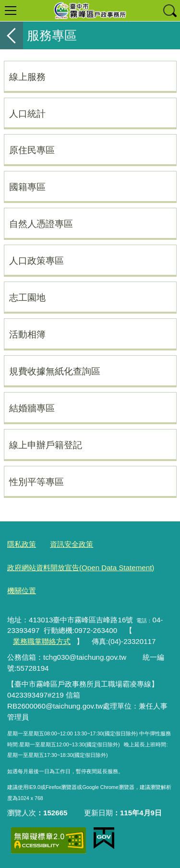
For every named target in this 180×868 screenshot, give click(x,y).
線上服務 (27, 77)
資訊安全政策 (72, 544)
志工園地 (27, 297)
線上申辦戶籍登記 (46, 445)
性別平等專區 (36, 482)
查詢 (169, 11)
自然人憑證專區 (41, 224)
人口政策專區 (36, 260)
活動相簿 (27, 334)
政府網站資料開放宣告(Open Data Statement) (81, 568)
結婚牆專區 (32, 408)
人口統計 (27, 113)
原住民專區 (32, 150)
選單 (11, 11)
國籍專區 (27, 187)
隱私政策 (22, 544)
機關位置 (22, 591)
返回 (12, 35)
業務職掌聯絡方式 (42, 641)
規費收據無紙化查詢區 (55, 371)
